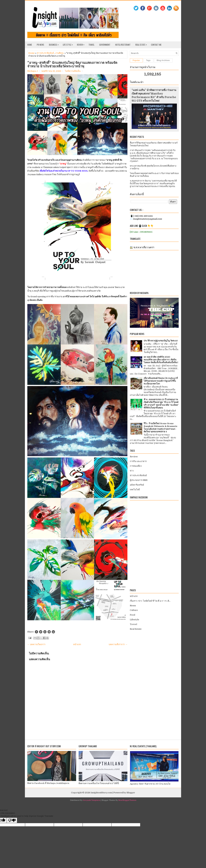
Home (30, 45)
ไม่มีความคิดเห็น (73, 71)
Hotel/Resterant (123, 45)
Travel (91, 45)
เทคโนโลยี (135, 490)
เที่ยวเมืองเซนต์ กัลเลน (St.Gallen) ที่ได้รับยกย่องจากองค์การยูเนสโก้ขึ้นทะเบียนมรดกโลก (161, 381)
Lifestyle (134, 620)
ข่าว (132, 471)
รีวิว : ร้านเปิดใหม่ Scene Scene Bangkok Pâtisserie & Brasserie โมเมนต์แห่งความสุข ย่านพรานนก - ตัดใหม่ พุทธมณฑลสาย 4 (161, 428)
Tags (148, 60)
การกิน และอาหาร (138, 461)
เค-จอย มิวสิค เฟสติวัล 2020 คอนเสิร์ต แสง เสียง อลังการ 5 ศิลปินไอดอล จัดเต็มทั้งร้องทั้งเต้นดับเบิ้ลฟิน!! (161, 360)
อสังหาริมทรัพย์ (137, 485)
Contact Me (156, 45)
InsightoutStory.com (101, 793)
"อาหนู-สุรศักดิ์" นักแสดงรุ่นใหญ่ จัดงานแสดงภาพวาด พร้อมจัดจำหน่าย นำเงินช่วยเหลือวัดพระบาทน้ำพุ (72, 64)
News (133, 606)
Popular (136, 60)
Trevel (133, 624)
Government (105, 45)
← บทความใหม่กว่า (36, 644)
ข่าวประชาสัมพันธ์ (45, 53)
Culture (134, 610)
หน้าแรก (77, 644)
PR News (40, 45)
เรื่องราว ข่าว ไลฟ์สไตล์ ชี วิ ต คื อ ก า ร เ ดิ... (150, 601)
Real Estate (142, 44)
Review (82, 44)
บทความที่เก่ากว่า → (118, 644)
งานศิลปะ (60, 53)
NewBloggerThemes (127, 800)
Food (132, 615)
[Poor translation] (12, 820)
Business (55, 44)
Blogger (131, 793)
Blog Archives (163, 60)
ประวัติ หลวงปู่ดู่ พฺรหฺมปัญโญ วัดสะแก (161, 341)
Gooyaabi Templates (91, 800)
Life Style (69, 44)
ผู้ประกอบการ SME (139, 480)
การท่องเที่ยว (136, 466)
